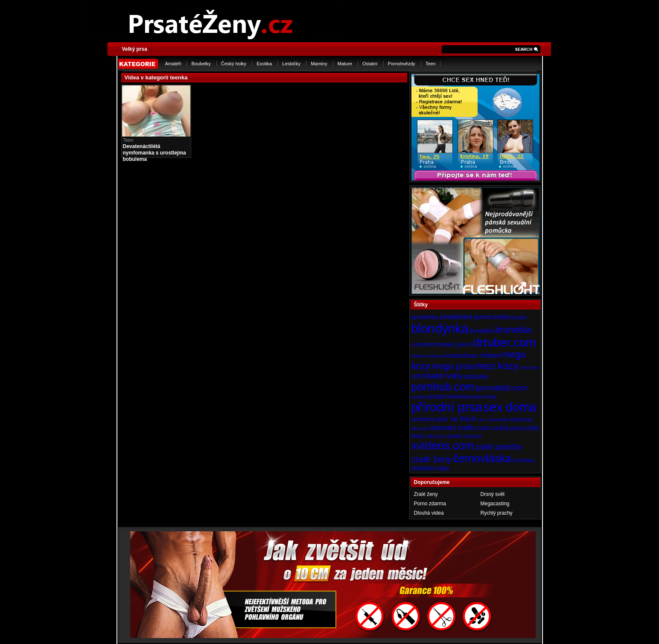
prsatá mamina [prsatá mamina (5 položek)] (447, 396)
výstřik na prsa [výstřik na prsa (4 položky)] (465, 436)
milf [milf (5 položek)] (416, 376)
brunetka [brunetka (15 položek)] (513, 330)
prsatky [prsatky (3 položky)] (419, 397)
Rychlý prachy (497, 513)
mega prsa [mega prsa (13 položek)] (452, 366)
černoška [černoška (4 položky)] (523, 460)
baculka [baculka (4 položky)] (517, 318)
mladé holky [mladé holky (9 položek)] (442, 376)
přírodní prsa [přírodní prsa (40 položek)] (447, 407)
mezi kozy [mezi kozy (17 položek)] (496, 366)
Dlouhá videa (429, 513)
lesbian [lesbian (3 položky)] (419, 356)
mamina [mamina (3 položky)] (435, 356)
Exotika (264, 64)
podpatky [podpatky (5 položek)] (477, 376)
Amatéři (173, 64)
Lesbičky (291, 64)
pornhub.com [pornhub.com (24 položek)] (443, 387)
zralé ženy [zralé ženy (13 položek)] (432, 459)
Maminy (319, 64)
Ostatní (370, 64)
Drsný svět (493, 494)
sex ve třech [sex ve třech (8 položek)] (456, 419)
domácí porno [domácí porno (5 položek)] (453, 344)
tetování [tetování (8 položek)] (444, 428)
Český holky (234, 64)
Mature (345, 64)
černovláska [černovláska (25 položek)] (483, 458)
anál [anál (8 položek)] (500, 317)
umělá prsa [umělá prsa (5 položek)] (507, 428)
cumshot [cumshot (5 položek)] (423, 344)
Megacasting (495, 504)
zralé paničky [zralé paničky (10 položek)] (499, 447)
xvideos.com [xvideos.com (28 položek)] (443, 446)
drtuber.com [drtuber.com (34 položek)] (504, 342)
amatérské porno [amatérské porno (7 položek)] (466, 317)
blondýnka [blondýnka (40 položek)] (440, 328)
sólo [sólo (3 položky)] (425, 428)
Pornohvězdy (402, 64)
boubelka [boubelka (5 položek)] (482, 331)
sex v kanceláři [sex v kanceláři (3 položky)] (493, 420)
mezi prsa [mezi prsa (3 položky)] (529, 367)
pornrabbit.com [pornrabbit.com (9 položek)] (502, 388)
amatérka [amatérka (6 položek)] (425, 317)
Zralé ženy (426, 494)
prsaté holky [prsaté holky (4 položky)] (482, 397)
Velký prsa (135, 49)
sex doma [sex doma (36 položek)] (510, 407)
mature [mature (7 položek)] (490, 355)
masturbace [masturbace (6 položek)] (461, 355)
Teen (431, 64)
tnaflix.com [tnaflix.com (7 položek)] (474, 428)
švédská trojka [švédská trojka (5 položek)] (430, 468)
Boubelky (201, 64)
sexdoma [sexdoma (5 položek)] (424, 419)
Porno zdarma (430, 504)
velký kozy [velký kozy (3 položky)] (435, 436)
